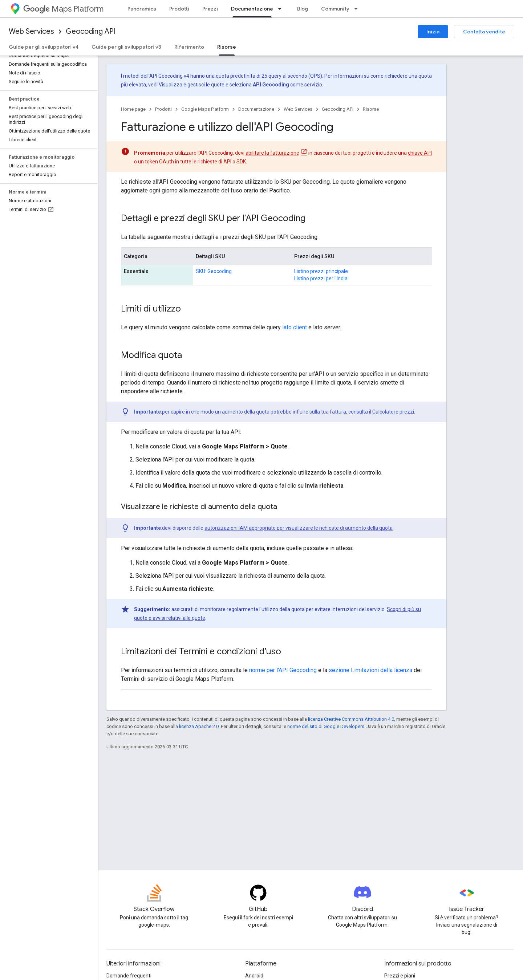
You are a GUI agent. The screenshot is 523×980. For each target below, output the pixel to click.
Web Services (31, 31)
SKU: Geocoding (214, 271)
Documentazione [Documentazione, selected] (252, 9)
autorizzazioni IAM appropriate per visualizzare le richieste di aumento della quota (299, 528)
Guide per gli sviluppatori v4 (44, 47)
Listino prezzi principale (321, 271)
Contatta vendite (484, 32)
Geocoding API (91, 31)
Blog (303, 9)
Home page (133, 109)
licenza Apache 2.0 (199, 726)
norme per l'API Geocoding (283, 670)
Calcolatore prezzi (393, 412)
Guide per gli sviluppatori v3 (126, 47)
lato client (295, 327)
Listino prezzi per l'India (321, 278)
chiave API (420, 153)
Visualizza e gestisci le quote (192, 85)
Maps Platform (63, 9)
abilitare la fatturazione (272, 153)
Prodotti (179, 9)
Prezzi (210, 9)
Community (335, 9)
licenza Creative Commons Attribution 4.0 (351, 719)
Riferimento (189, 47)
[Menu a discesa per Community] (358, 9)
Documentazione (256, 109)
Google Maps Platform (205, 109)
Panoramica (142, 9)
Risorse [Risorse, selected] (227, 47)
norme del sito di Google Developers (326, 726)
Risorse (371, 109)
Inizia (433, 32)
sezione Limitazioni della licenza (370, 670)
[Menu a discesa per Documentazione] (282, 9)
